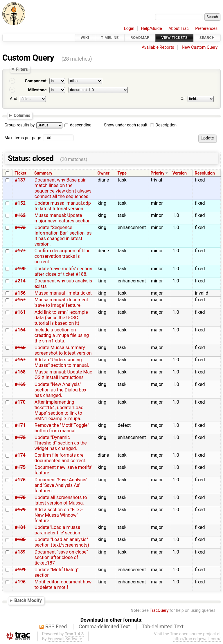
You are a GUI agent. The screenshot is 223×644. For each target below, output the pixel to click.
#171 (20, 425)
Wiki (85, 38)
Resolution (205, 173)
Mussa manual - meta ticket (63, 293)
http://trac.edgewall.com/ (197, 639)
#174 (20, 455)
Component (36, 81)
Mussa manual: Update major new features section (63, 218)
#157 (20, 300)
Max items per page (23, 138)
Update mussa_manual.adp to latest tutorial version (63, 206)
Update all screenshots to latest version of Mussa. (61, 500)
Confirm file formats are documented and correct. (60, 458)
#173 (20, 227)
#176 (20, 480)
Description (163, 125)
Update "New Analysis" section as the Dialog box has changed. (61, 390)
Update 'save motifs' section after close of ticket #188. (63, 271)
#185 (20, 539)
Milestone (37, 90)
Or (183, 99)
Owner (104, 173)
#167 (20, 360)
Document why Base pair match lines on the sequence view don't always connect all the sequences (63, 188)
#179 (20, 510)
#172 (20, 437)
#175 (20, 467)
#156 (20, 293)
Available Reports (158, 47)
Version (180, 173)
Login (129, 29)
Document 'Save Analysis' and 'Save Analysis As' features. (61, 485)
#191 (20, 570)
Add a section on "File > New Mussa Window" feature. (59, 515)
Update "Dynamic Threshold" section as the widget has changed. (61, 443)
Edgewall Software (65, 639)
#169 (20, 384)
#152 (20, 203)
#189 (20, 552)
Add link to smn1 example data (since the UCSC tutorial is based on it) (61, 318)
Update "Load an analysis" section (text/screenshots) (62, 542)
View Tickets (175, 38)
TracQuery (159, 611)
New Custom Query (200, 47)
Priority (158, 173)
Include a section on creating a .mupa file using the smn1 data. (62, 335)
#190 (20, 269)
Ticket (20, 173)
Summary (43, 173)
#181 (20, 527)
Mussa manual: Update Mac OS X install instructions (63, 375)
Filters (22, 69)
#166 (20, 348)
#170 (20, 402)
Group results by (19, 125)
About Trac (179, 29)
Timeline (110, 38)
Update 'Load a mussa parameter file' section (57, 530)
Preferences (206, 29)
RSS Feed (56, 627)
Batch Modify (28, 601)
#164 (20, 330)
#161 (20, 312)
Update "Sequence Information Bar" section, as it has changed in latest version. (63, 236)
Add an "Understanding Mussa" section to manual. (62, 362)
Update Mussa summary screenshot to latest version (63, 350)
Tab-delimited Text (163, 627)
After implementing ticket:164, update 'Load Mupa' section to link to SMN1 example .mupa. (59, 410)
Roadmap (140, 38)
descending (81, 125)
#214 (20, 281)
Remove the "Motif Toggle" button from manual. (62, 428)
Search (207, 38)
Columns (22, 115)
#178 (20, 497)
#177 (20, 251)
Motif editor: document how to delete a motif (63, 585)
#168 (20, 372)
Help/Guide (151, 29)
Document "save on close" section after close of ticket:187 (61, 557)
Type (122, 173)
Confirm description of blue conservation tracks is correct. (63, 256)
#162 (20, 215)
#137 (20, 180)
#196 (20, 582)
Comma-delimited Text (104, 627)
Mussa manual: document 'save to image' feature (61, 302)
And (14, 99)
